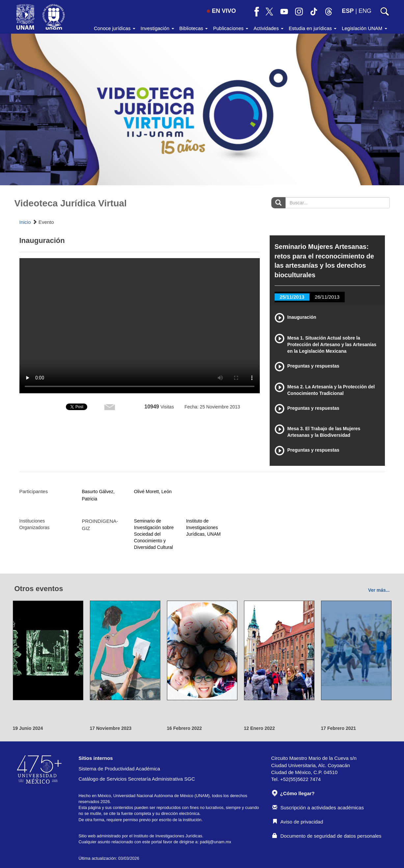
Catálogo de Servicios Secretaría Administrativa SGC (137, 779)
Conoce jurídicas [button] (115, 28)
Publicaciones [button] (231, 28)
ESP (348, 11)
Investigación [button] (157, 28)
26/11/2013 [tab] (327, 297)
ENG (365, 11)
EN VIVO (221, 11)
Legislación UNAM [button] (364, 28)
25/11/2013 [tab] (292, 297)
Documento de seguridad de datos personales (327, 836)
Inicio (25, 222)
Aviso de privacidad (298, 822)
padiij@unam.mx (215, 842)
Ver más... (379, 590)
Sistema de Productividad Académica (120, 769)
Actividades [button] (269, 28)
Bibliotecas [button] (194, 28)
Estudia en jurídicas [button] (313, 28)
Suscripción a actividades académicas (318, 808)
